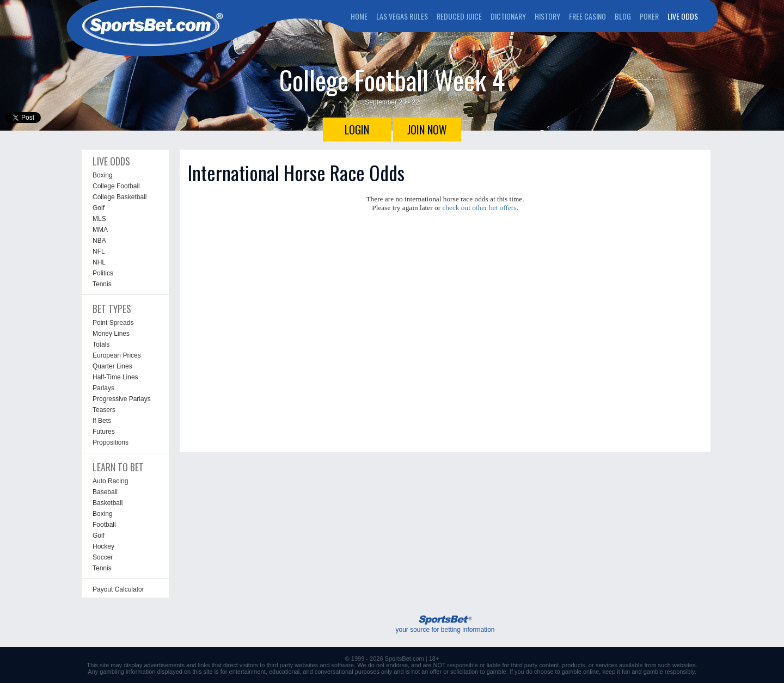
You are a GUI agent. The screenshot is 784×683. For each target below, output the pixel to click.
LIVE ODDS (683, 16)
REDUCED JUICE (459, 16)
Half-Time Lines (115, 377)
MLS (99, 219)
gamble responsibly (669, 672)
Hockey (103, 546)
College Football (116, 186)
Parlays (103, 388)
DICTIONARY (508, 16)
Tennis (102, 284)
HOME (359, 16)
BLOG (623, 16)
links (204, 665)
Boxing (103, 175)
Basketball (108, 503)
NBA (99, 241)
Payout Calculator (118, 589)
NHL (99, 262)
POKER (649, 16)
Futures (104, 432)
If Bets (102, 421)
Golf (99, 208)
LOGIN (357, 130)
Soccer (103, 557)
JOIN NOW (427, 130)
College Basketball (120, 197)
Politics (103, 273)
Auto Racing (110, 481)
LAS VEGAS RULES (402, 16)
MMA (100, 230)
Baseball (105, 492)
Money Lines (111, 334)
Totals (101, 344)
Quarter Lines (112, 366)
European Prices (117, 355)
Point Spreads (113, 323)
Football (104, 525)
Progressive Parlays (122, 399)
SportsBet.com (405, 659)
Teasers (104, 410)
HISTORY (547, 16)
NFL (99, 251)
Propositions (111, 442)
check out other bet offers (479, 208)
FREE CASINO (587, 16)
